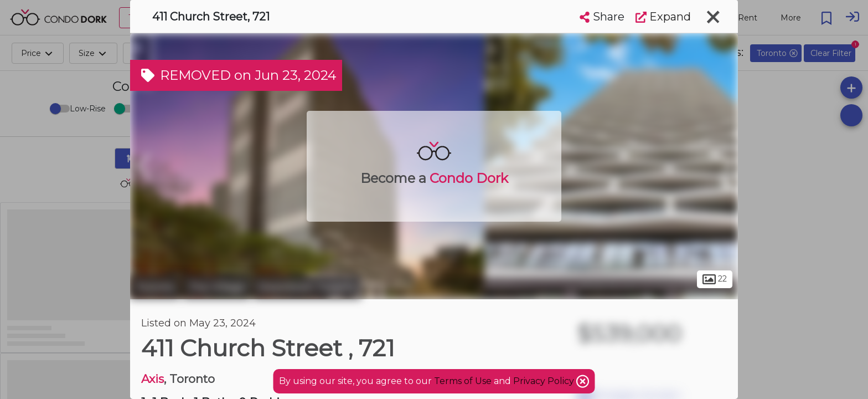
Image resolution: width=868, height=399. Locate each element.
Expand (663, 17)
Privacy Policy (545, 381)
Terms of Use (463, 381)
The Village (216, 287)
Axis (153, 379)
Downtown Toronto (307, 287)
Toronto (155, 287)
